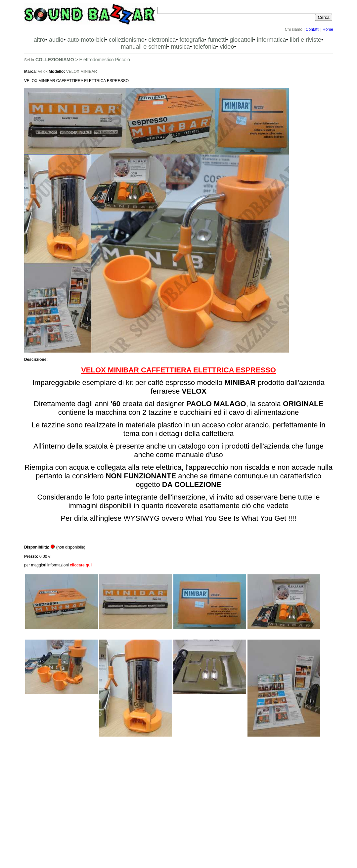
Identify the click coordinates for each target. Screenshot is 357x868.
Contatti (312, 29)
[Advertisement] (178, 805)
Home (328, 29)
